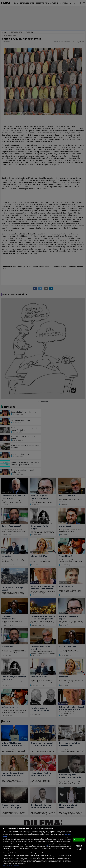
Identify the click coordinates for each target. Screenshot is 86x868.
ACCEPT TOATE (79, 840)
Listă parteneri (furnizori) (11, 865)
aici (48, 845)
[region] (43, 847)
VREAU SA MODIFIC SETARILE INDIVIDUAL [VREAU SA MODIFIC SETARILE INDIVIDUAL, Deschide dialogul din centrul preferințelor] (79, 848)
